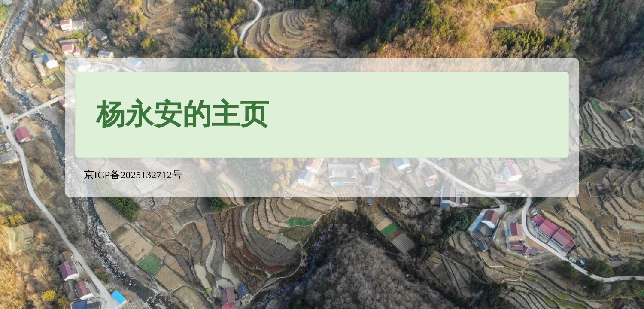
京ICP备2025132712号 (133, 175)
